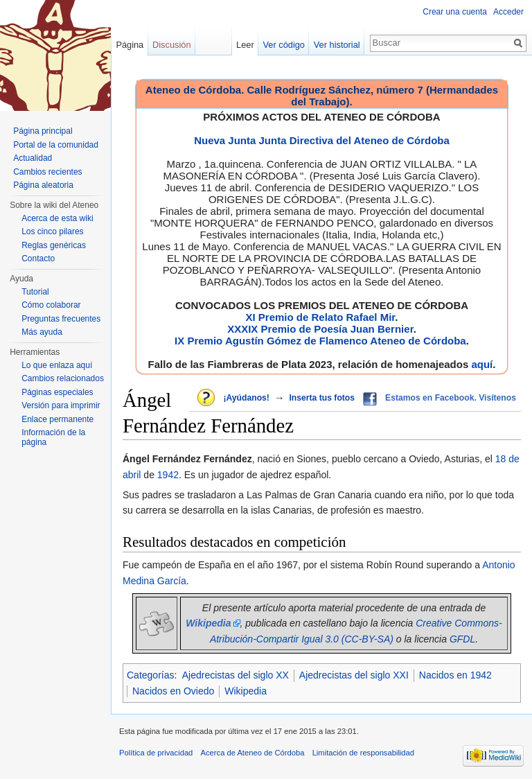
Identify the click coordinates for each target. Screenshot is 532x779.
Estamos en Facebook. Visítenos (451, 398)
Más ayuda (42, 332)
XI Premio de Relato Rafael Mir (320, 317)
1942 (168, 475)
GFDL (462, 639)
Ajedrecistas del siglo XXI (354, 675)
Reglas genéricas (54, 245)
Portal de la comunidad (56, 145)
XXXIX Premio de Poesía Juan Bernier (320, 329)
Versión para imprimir (61, 405)
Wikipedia (246, 691)
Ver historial (337, 45)
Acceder (508, 12)
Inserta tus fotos (322, 398)
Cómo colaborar (51, 305)
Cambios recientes (47, 172)
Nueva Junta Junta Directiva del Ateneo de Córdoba (322, 140)
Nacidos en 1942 (455, 675)
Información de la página (53, 437)
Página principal (43, 131)
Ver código (284, 45)
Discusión (171, 45)
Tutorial (35, 292)
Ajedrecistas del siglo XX (236, 675)
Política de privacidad (156, 753)
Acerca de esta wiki (57, 218)
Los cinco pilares (52, 231)
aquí (482, 364)
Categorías (150, 675)
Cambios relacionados (63, 378)
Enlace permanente (57, 419)
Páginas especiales (57, 392)
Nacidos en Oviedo (173, 691)
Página (130, 45)
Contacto (38, 259)
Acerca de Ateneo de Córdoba (253, 753)
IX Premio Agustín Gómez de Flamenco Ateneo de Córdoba (320, 341)
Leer (245, 45)
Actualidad (33, 158)
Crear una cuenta (455, 12)
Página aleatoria (43, 185)
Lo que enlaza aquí (57, 365)
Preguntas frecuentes (61, 319)
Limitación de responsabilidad (363, 753)
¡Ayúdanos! (246, 398)
